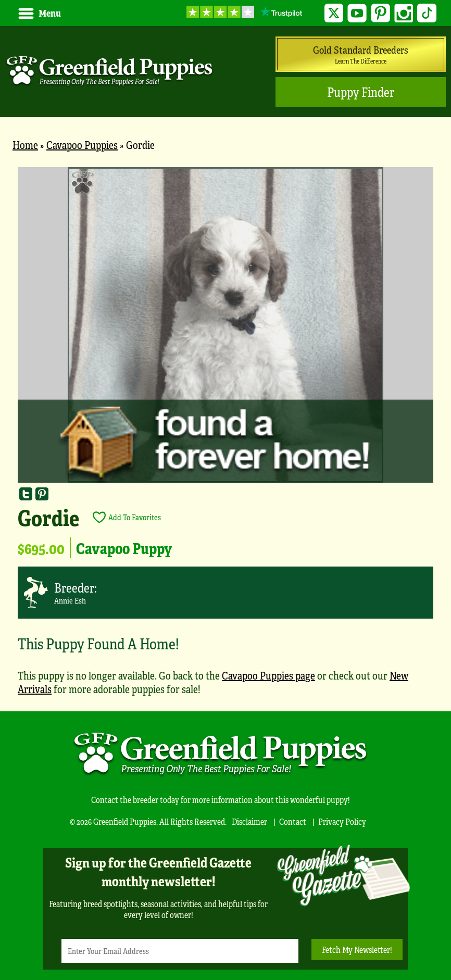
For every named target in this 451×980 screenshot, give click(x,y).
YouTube (357, 13)
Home (25, 145)
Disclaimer (249, 821)
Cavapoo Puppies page (268, 675)
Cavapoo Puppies (82, 145)
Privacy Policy (342, 821)
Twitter (334, 13)
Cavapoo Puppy (124, 548)
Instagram (404, 13)
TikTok (427, 13)
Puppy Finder (361, 92)
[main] (226, 436)
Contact (293, 821)
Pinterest (380, 13)
